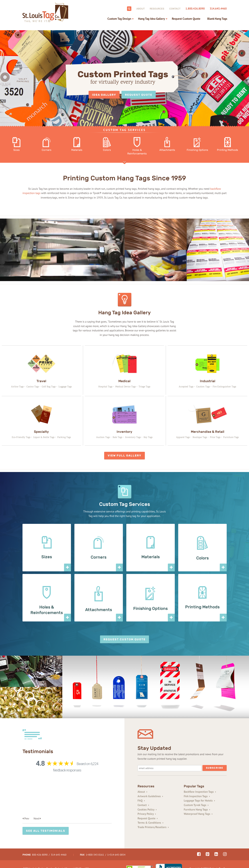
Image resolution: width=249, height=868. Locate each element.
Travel (41, 381)
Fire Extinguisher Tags (224, 386)
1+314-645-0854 (116, 844)
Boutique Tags (200, 437)
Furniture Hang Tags (197, 809)
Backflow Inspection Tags (200, 791)
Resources (157, 9)
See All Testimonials (46, 794)
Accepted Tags (186, 386)
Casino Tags (33, 386)
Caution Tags (203, 386)
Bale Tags (117, 437)
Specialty (41, 431)
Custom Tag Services (124, 130)
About (141, 9)
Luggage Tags (65, 386)
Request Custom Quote (186, 19)
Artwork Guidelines (150, 796)
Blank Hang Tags (217, 19)
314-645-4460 (59, 844)
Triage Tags (144, 386)
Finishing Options (150, 608)
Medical (124, 381)
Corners (99, 557)
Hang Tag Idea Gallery (151, 19)
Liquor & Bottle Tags (44, 437)
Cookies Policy (147, 809)
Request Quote (139, 95)
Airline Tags (17, 386)
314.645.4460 (218, 8)
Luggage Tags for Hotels (199, 800)
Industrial (208, 381)
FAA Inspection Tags (197, 796)
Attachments (99, 609)
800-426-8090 (40, 844)
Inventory (124, 431)
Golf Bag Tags (49, 386)
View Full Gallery (124, 455)
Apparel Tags (183, 437)
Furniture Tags (231, 437)
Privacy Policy (147, 813)
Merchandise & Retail (208, 431)
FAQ (141, 800)
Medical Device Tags (126, 386)
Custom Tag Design (119, 19)
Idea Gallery (104, 95)
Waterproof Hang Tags (198, 813)
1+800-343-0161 (95, 844)
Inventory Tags (133, 437)
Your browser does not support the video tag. (62, 250)
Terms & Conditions (150, 822)
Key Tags (148, 437)
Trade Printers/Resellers (153, 827)
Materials (151, 556)
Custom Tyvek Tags (196, 805)
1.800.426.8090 (195, 8)
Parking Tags (64, 437)
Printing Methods (202, 607)
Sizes (47, 556)
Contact (175, 9)
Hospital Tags (105, 386)
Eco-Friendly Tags (21, 437)
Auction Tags (103, 437)
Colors (202, 558)
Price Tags (215, 437)
